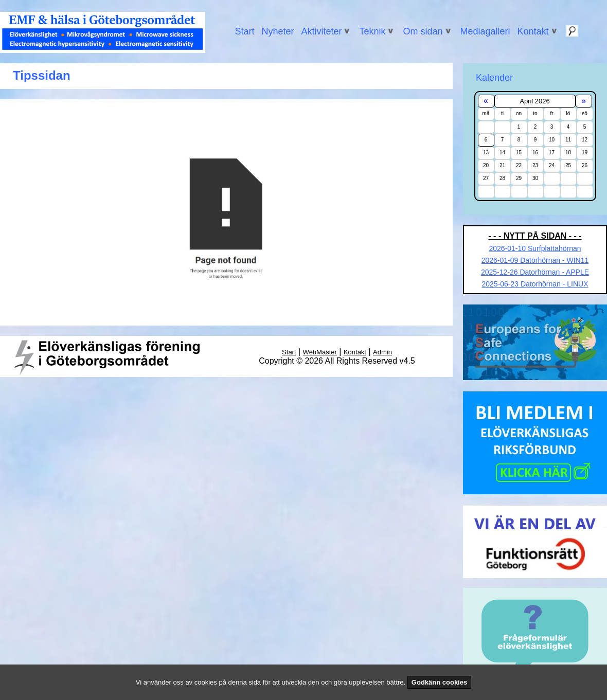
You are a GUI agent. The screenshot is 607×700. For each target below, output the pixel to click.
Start (244, 31)
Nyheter (278, 31)
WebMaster (320, 352)
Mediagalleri (485, 31)
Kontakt (355, 352)
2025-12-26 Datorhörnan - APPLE (535, 272)
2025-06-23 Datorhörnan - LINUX (535, 284)
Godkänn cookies (439, 682)
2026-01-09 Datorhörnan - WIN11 (535, 260)
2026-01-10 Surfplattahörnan (535, 248)
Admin (382, 352)
